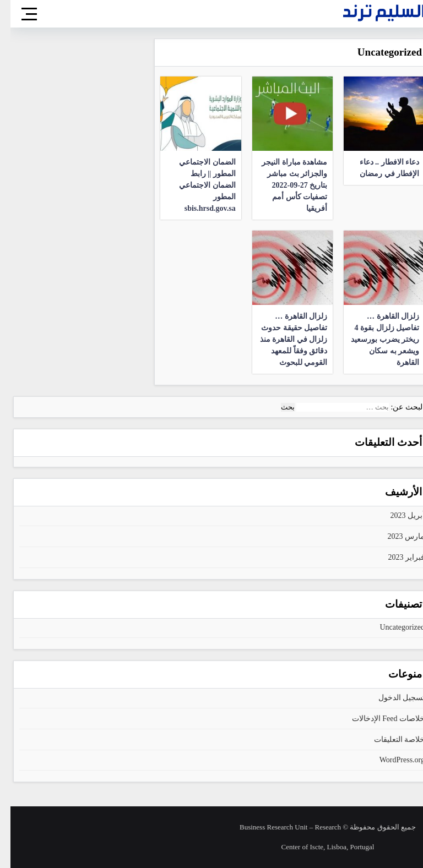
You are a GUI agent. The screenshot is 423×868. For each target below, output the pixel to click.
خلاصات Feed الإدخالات (378, 719)
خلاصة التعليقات (389, 739)
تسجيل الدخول (391, 698)
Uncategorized (392, 627)
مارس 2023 (396, 536)
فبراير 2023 (396, 557)
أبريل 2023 (397, 515)
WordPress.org (392, 760)
